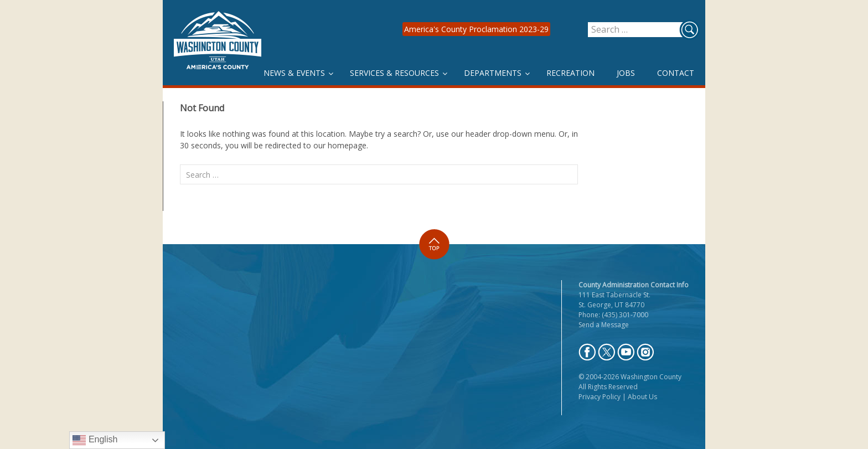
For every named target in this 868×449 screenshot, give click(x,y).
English (95, 440)
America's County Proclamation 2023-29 (476, 29)
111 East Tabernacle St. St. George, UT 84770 (614, 300)
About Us (642, 397)
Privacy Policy (600, 397)
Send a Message (604, 325)
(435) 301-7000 (625, 315)
